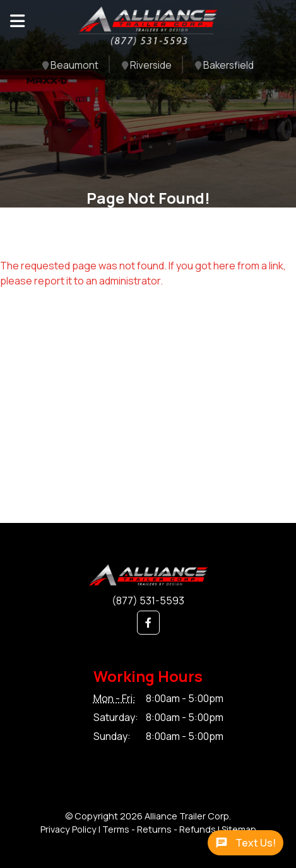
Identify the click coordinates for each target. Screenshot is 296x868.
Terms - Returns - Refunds (159, 829)
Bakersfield (224, 66)
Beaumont (70, 66)
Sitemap (239, 829)
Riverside (147, 66)
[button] (148, 623)
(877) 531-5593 (148, 601)
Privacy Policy (68, 829)
